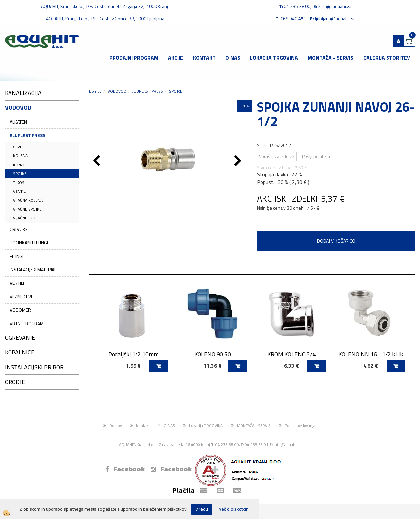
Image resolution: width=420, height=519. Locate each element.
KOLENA (20, 156)
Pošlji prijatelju (316, 156)
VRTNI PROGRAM (27, 323)
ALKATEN (18, 122)
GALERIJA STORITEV (387, 58)
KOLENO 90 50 (213, 354)
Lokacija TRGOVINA (274, 58)
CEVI (17, 147)
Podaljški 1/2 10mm (133, 354)
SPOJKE (20, 174)
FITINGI (17, 256)
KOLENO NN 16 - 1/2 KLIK (371, 354)
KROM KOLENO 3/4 (292, 354)
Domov (95, 91)
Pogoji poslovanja (300, 426)
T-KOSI (19, 182)
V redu (202, 509)
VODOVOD (117, 91)
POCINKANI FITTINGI (29, 243)
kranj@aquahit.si (335, 6)
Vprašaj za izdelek (277, 156)
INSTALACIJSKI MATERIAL (33, 270)
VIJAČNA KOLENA (28, 200)
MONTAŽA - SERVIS (331, 58)
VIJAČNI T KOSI (26, 218)
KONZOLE (21, 165)
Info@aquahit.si (287, 445)
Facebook (125, 469)
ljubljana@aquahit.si (335, 19)
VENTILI (20, 191)
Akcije (176, 58)
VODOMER (20, 310)
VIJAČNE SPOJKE (27, 209)
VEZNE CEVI (21, 296)
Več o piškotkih (234, 509)
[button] (239, 161)
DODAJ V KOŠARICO (336, 241)
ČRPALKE (19, 229)
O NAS (233, 58)
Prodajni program (134, 58)
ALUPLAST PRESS (28, 135)
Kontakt (204, 58)
